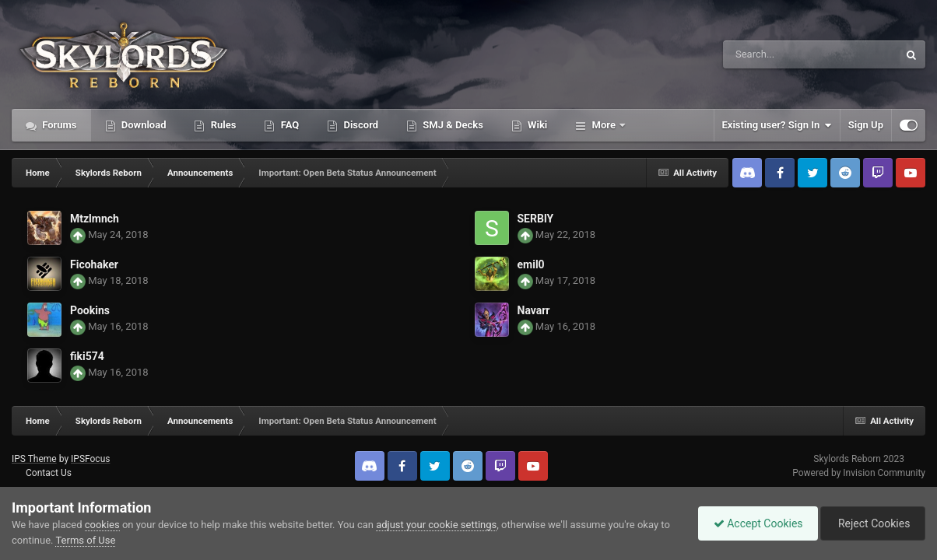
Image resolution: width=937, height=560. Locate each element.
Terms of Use (85, 540)
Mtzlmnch (95, 219)
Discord (360, 125)
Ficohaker (94, 264)
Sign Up (866, 125)
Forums (58, 125)
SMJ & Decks (452, 125)
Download (143, 125)
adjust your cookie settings (436, 525)
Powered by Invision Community (859, 473)
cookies (102, 525)
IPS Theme (34, 459)
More (604, 125)
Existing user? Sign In (777, 125)
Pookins (90, 310)
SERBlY (536, 219)
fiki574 (87, 356)
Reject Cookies (872, 523)
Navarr (534, 310)
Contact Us (49, 473)
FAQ (288, 125)
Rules (222, 125)
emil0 (531, 264)
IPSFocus (90, 459)
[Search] (771, 54)
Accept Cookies (755, 523)
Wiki (536, 125)
